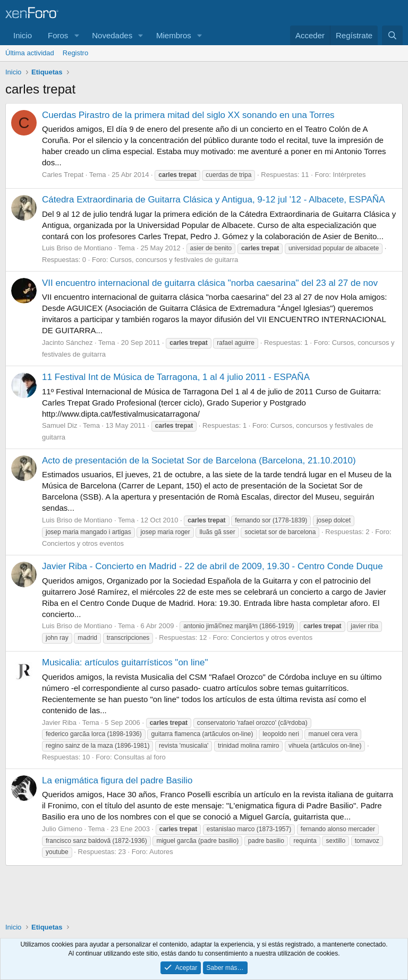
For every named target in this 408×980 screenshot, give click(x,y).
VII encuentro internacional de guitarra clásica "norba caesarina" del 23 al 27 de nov (210, 283)
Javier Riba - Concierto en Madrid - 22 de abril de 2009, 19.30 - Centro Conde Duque (212, 566)
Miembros (174, 35)
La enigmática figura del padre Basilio (117, 780)
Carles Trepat (63, 175)
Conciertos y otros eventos (83, 543)
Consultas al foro (140, 757)
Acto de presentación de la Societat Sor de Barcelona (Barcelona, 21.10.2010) (199, 461)
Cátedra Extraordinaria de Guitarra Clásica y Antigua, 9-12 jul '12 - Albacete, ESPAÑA (214, 200)
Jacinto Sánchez (67, 343)
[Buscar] (392, 35)
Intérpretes (349, 175)
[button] (76, 35)
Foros (58, 35)
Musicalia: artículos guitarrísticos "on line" (125, 662)
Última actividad (30, 53)
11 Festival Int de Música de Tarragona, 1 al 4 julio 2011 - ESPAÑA (176, 377)
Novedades (112, 35)
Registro (75, 53)
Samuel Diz (59, 425)
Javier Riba (59, 723)
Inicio (23, 35)
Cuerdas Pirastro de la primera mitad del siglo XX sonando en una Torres (188, 115)
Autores (161, 852)
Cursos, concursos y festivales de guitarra (174, 260)
